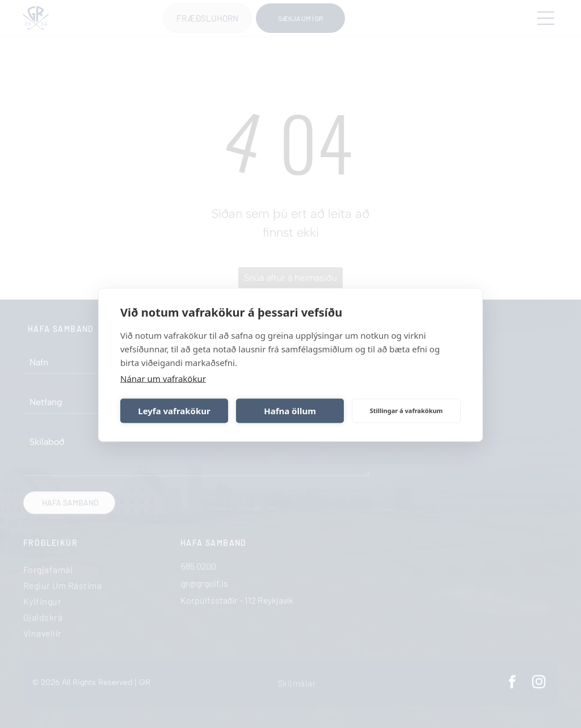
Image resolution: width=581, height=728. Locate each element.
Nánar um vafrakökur (163, 377)
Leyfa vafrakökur (174, 410)
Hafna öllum (290, 410)
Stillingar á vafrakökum (407, 409)
